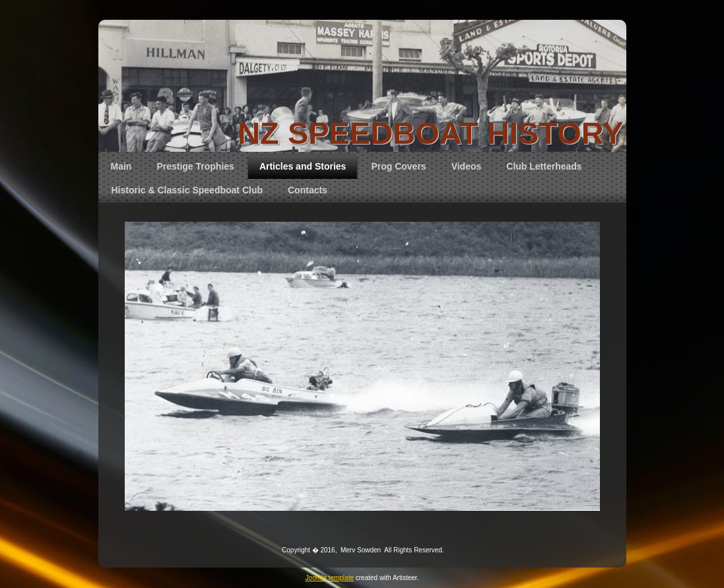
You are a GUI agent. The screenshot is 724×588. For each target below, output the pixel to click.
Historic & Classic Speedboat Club (187, 190)
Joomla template (330, 578)
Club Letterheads (544, 166)
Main (121, 166)
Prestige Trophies (195, 166)
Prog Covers (398, 166)
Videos (467, 166)
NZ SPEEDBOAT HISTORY (430, 133)
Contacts (308, 190)
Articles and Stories (303, 166)
